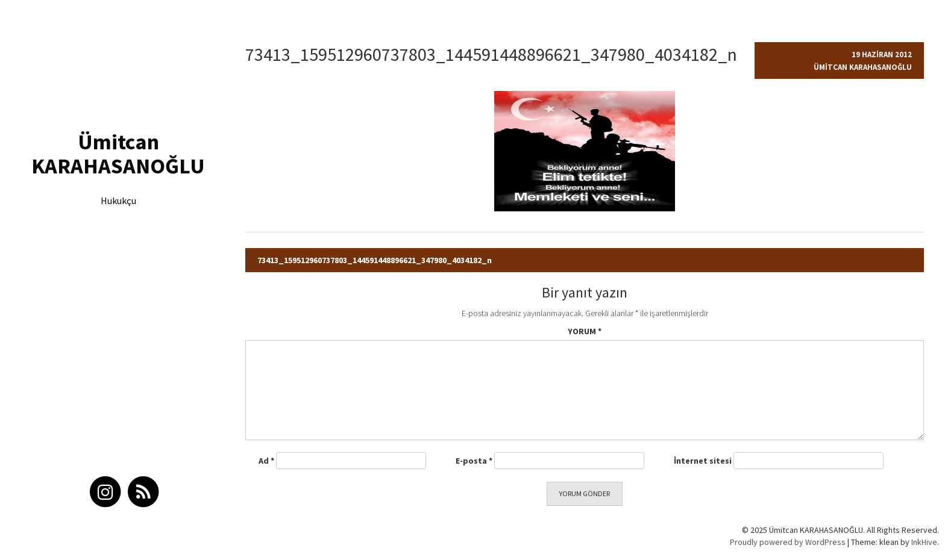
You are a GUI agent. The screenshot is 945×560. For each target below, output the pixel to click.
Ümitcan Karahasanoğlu (863, 67)
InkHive (924, 542)
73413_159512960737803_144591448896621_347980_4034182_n (375, 260)
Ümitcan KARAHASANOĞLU (118, 154)
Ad (266, 461)
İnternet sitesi (703, 461)
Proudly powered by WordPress (788, 542)
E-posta (474, 461)
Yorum (585, 331)
